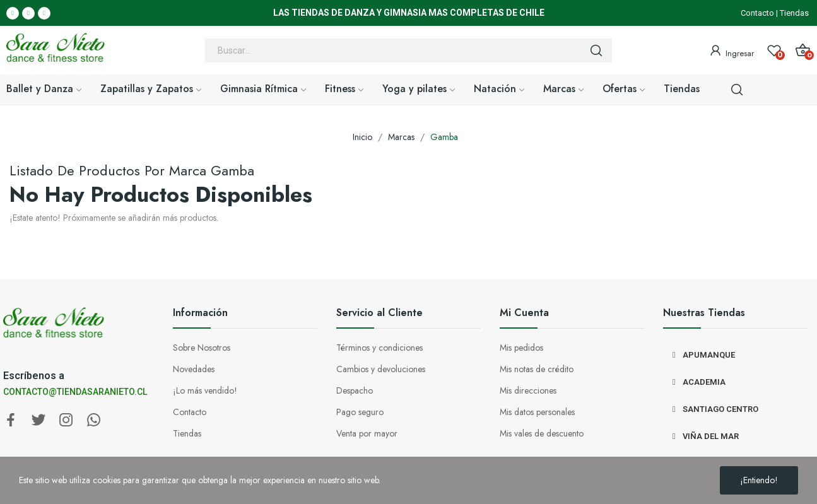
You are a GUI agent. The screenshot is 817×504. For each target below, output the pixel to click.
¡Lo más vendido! (205, 390)
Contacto (757, 13)
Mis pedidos (521, 348)
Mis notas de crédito (537, 369)
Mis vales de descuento (542, 433)
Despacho (355, 390)
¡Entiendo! (759, 480)
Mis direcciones (528, 390)
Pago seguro (360, 412)
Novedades (194, 369)
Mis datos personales (537, 412)
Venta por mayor (367, 433)
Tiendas (794, 13)
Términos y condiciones (379, 348)
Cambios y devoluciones (381, 369)
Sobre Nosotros (202, 348)
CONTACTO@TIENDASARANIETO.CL (75, 392)
